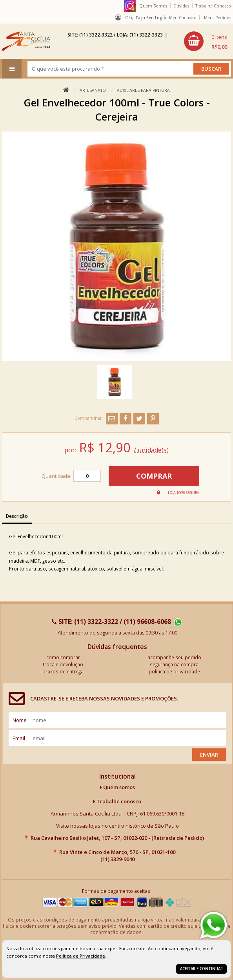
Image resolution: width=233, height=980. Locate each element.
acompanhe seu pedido (174, 657)
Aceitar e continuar (201, 969)
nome (20, 720)
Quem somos (117, 787)
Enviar (209, 755)
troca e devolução (63, 664)
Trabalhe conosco (117, 801)
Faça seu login (151, 18)
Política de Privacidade (81, 956)
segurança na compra (174, 664)
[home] (26, 41)
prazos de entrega (63, 671)
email (19, 738)
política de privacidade (174, 671)
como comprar (63, 657)
